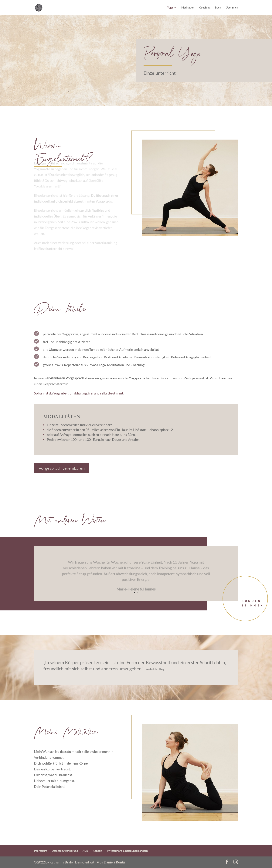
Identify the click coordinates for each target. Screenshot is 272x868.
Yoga (170, 8)
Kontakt (97, 851)
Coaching (205, 8)
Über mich (232, 8)
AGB (85, 851)
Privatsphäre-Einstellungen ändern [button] (127, 851)
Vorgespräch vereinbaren (62, 468)
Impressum (41, 851)
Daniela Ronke (114, 862)
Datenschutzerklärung (65, 851)
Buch (218, 8)
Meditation (188, 8)
